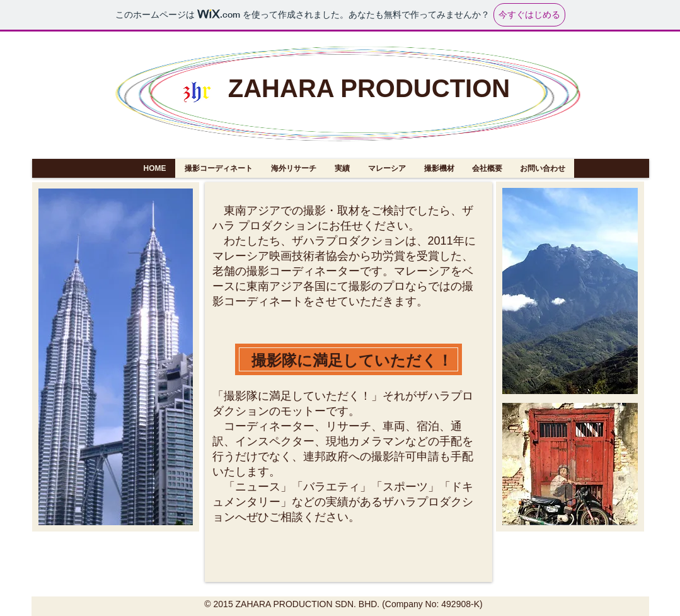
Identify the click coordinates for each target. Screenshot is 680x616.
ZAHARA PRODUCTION (369, 88)
